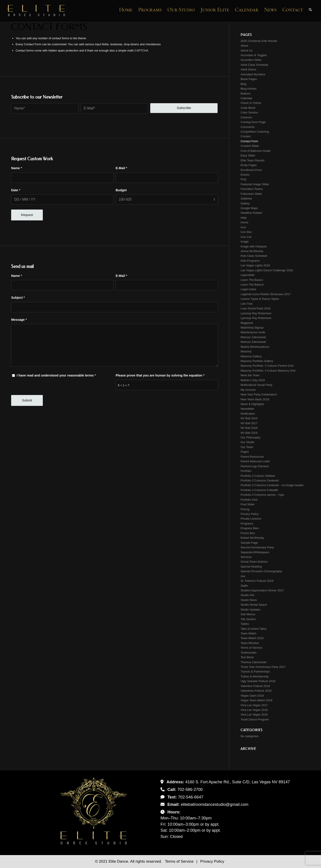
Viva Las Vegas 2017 (254, 705)
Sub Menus (248, 614)
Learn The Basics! (252, 285)
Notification (248, 414)
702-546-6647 (191, 797)
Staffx (244, 586)
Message (19, 320)
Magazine (247, 323)
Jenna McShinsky (252, 251)
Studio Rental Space (254, 605)
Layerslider (248, 275)
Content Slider (250, 146)
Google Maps (249, 208)
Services (246, 557)
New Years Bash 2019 (255, 399)
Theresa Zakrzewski (253, 662)
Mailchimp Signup (252, 328)
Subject (18, 298)
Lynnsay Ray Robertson (256, 313)
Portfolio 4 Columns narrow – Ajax (262, 495)
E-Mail (121, 168)
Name (17, 168)
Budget (121, 190)
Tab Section (248, 619)
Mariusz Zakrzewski (253, 337)
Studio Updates (250, 610)
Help (244, 218)
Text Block (247, 657)
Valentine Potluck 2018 (255, 686)
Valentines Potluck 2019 (256, 691)
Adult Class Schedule (254, 65)
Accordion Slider (251, 60)
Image (245, 242)
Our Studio (247, 442)
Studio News (249, 600)
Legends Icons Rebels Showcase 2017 (266, 294)
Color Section (249, 112)
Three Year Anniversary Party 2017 (263, 667)
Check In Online (251, 103)
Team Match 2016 (252, 638)
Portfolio (246, 471)
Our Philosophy (250, 437)
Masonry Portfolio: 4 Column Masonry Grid (268, 371)
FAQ (243, 179)
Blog (243, 84)
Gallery (245, 203)
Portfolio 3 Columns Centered (260, 480)
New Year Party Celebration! (259, 394)
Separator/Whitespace (255, 552)
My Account (248, 390)
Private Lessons (251, 519)
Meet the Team (250, 375)
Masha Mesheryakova (255, 347)
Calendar (246, 98)
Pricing (245, 509)
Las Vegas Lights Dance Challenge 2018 (267, 270)
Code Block (248, 108)
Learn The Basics (252, 280)
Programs (247, 523)
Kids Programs (250, 261)
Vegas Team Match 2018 (256, 700)
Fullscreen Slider (251, 194)
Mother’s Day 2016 (253, 380)
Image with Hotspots (254, 246)
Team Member (250, 643)
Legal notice (248, 289)
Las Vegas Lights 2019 (255, 265)
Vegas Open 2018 (252, 696)
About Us (246, 50)
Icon (243, 227)
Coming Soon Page (253, 122)
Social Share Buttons (254, 562)
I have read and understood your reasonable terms (56, 375)
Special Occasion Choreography (261, 571)
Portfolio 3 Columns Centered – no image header (272, 485)
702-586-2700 (190, 789)
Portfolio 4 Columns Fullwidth (259, 490)
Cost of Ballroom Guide (255, 151)
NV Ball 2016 (249, 418)
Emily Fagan (249, 165)
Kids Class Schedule (254, 256)
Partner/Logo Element (255, 466)
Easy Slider (248, 155)
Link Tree (246, 304)
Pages (245, 452)
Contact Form (249, 141)
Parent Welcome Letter (255, 461)
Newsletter (247, 409)
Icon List (246, 237)
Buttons (245, 94)
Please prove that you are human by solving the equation (160, 375)
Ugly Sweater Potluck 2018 (258, 681)
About (244, 46)
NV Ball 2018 (249, 428)
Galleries (246, 198)
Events (245, 175)
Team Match (248, 633)
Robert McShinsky (252, 538)
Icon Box (246, 232)
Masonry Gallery (251, 356)
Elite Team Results (252, 160)
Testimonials (249, 653)
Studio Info (247, 595)
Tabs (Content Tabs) (253, 629)
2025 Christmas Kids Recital (259, 41)
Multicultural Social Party (256, 385)
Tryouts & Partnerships (255, 672)
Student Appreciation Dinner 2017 (262, 590)
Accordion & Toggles (254, 55)
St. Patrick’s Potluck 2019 (257, 581)
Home (244, 222)
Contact (246, 136)
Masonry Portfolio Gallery (257, 361)
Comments (248, 127)
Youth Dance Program (255, 719)
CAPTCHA (141, 50)
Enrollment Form (251, 170)
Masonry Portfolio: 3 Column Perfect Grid (267, 366)
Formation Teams (252, 189)
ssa (243, 576)
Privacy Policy (250, 514)
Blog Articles (249, 89)
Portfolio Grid (249, 500)
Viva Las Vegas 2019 (254, 715)
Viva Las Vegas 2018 (254, 710)
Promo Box (248, 533)
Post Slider (248, 504)
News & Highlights (252, 404)
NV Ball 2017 (249, 423)
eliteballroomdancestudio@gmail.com (215, 804)
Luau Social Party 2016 (255, 308)
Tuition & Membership (255, 676)
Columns (246, 117)
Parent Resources (252, 457)
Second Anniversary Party (257, 547)
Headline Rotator (251, 213)
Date (16, 190)
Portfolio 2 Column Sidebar (258, 476)
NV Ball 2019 (249, 433)
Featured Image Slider (255, 184)
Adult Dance (248, 69)
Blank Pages (249, 79)
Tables (245, 624)
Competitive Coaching (255, 132)
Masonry (246, 351)
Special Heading (251, 567)
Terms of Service (251, 648)
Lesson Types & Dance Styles (260, 299)
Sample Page (249, 543)
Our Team (247, 447)
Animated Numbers (253, 74)
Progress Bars (250, 528)
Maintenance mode (253, 332)
